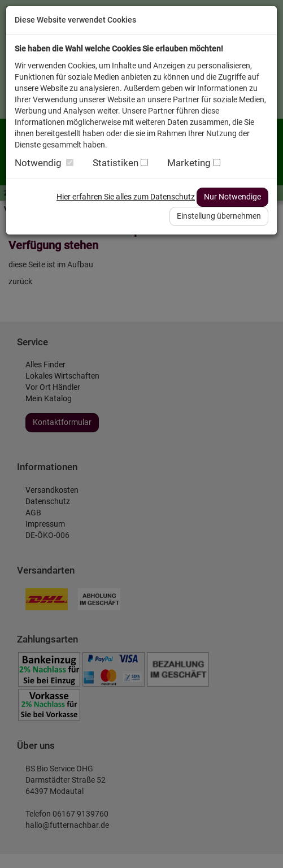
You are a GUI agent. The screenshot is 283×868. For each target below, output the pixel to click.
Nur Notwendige (232, 197)
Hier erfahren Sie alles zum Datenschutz (126, 197)
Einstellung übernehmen (219, 216)
